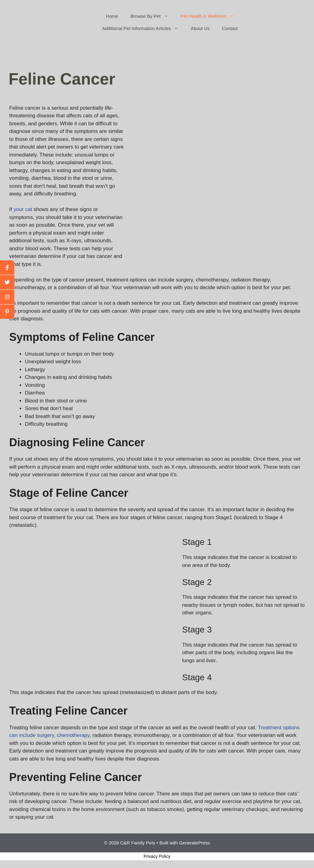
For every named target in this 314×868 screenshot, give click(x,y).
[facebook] (7, 268)
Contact (230, 28)
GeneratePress (195, 843)
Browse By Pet (152, 16)
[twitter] (7, 282)
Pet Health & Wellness (210, 16)
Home (112, 16)
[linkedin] (7, 312)
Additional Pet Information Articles (143, 28)
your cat (23, 209)
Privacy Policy (157, 856)
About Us (200, 28)
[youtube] (7, 297)
